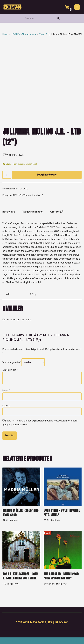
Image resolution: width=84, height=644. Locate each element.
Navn (6, 390)
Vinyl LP (43, 34)
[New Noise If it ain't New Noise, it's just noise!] (12, 7)
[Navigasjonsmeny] (77, 7)
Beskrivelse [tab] (9, 212)
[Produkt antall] (7, 175)
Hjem (5, 34)
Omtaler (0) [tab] (57, 212)
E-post (7, 405)
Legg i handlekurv (47, 175)
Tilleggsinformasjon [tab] (33, 212)
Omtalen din (10, 370)
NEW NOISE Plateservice (23, 34)
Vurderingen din (12, 362)
